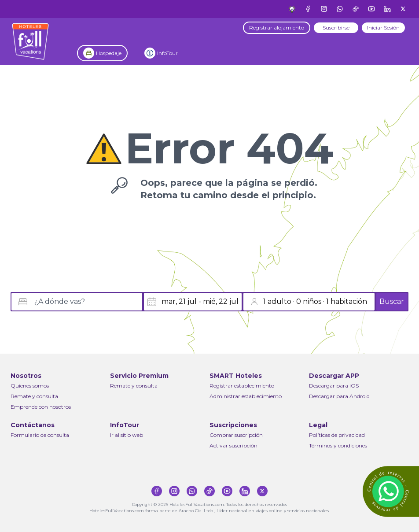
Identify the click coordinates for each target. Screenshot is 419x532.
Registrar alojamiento (277, 28)
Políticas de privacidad (337, 435)
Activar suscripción (233, 445)
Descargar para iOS (334, 386)
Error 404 (229, 148)
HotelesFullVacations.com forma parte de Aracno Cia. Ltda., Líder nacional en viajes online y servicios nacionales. (209, 511)
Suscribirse (336, 28)
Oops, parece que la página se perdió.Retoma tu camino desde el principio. (229, 189)
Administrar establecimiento (246, 396)
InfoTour (167, 53)
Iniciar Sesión (383, 28)
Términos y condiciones (338, 445)
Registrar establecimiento (242, 386)
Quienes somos (30, 386)
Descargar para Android (339, 396)
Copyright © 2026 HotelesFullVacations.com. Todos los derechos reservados (209, 504)
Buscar (392, 301)
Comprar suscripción (236, 435)
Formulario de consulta (40, 435)
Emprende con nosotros (41, 407)
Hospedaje (109, 53)
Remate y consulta (34, 396)
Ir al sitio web (127, 435)
